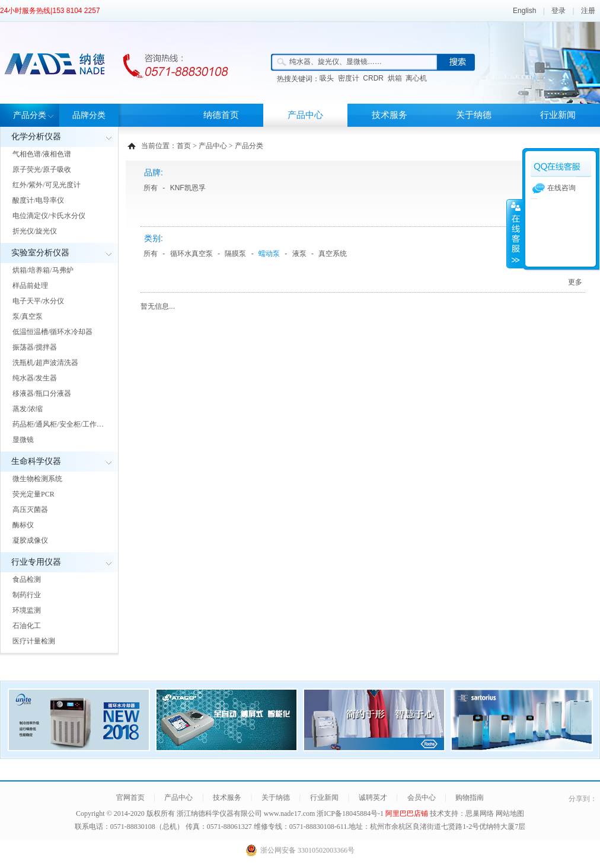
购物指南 (470, 797)
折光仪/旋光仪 (35, 231)
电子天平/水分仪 (38, 301)
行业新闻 (558, 115)
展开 (515, 233)
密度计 (349, 78)
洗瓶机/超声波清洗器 (45, 363)
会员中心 (422, 797)
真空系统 (333, 254)
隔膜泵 (235, 254)
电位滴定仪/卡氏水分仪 (49, 216)
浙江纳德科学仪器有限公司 (219, 813)
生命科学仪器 (36, 461)
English (524, 11)
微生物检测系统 (37, 479)
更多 (575, 282)
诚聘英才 (373, 797)
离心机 (416, 78)
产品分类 (30, 115)
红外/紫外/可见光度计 (47, 185)
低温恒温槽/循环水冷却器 (52, 332)
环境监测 (27, 610)
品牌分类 (89, 115)
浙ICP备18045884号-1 (351, 813)
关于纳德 (474, 115)
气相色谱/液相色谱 (42, 154)
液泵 (299, 254)
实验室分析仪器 (40, 253)
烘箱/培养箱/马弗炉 (43, 270)
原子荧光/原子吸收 (42, 169)
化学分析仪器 (36, 137)
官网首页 (130, 797)
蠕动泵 (269, 254)
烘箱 (395, 78)
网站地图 (510, 813)
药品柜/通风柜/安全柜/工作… (58, 424)
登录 (558, 11)
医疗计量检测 (34, 641)
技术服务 (390, 115)
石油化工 (27, 626)
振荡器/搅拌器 (35, 347)
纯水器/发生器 (35, 378)
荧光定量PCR (33, 494)
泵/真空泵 (28, 316)
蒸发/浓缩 (28, 409)
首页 (184, 146)
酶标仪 (23, 525)
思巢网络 (480, 813)
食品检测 (27, 579)
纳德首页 (221, 115)
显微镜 (23, 440)
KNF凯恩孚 (188, 188)
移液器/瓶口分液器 (42, 393)
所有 (151, 188)
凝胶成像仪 (30, 540)
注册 (588, 11)
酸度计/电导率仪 (38, 200)
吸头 (327, 78)
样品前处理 (30, 286)
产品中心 (305, 115)
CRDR (373, 78)
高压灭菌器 (30, 510)
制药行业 (27, 595)
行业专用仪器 (36, 562)
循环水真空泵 (192, 254)
